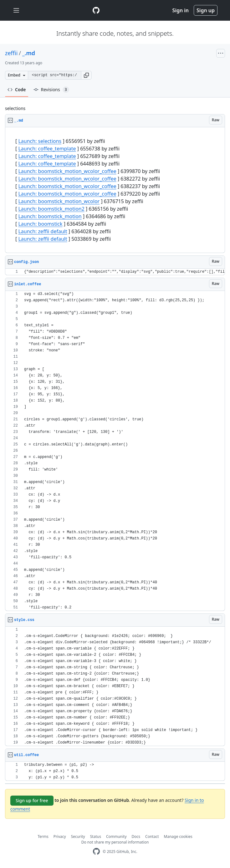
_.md (29, 53)
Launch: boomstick (40, 224)
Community (116, 836)
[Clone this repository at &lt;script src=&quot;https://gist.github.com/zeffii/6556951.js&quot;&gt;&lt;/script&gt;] (54, 75)
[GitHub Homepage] (96, 852)
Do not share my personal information (115, 842)
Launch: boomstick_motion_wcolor (59, 201)
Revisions (51, 90)
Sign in (181, 10)
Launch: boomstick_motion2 (51, 209)
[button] (86, 75)
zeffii (11, 53)
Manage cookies (178, 836)
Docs (136, 836)
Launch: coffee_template (47, 149)
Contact (152, 836)
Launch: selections (40, 141)
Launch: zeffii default (43, 231)
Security (78, 836)
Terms (43, 836)
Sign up (206, 10)
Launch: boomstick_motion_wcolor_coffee (67, 171)
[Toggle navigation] (16, 11)
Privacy (60, 836)
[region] (115, 190)
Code (17, 89)
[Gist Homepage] (96, 10)
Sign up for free (32, 800)
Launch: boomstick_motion (50, 216)
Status (96, 836)
